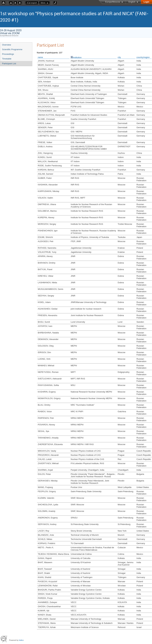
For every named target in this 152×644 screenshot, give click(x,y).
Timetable (7, 59)
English (132, 2)
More (43, 3)
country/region (143, 57)
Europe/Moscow (113, 2)
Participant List (9, 64)
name (40, 57)
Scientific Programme (12, 49)
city (119, 57)
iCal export (33, 3)
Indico (21, 640)
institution (77, 57)
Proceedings (8, 54)
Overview (7, 45)
